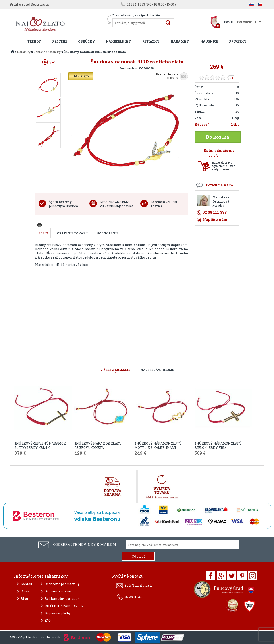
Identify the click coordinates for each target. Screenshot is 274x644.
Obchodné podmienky (62, 584)
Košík (229, 22)
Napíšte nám (215, 220)
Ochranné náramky (47, 52)
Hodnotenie (107, 233)
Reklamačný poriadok (62, 599)
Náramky (180, 41)
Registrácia (40, 4)
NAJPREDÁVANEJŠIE (157, 370)
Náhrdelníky (119, 41)
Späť (49, 62)
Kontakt (27, 584)
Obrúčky (87, 41)
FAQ (48, 620)
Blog (24, 599)
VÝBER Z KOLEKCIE (115, 370)
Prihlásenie (19, 4)
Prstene (60, 41)
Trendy (34, 41)
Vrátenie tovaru (72, 233)
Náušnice (209, 41)
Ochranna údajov (58, 591)
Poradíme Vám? (220, 185)
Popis (43, 233)
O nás (25, 591)
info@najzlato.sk (138, 585)
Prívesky (238, 41)
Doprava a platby (58, 613)
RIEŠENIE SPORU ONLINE (65, 606)
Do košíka (218, 137)
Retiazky (151, 41)
